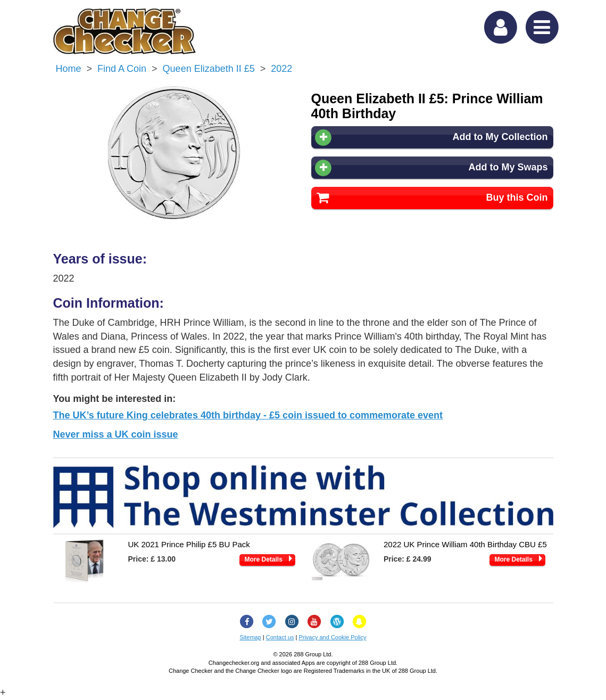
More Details (264, 559)
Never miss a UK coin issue (116, 434)
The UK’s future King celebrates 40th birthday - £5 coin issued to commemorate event (248, 415)
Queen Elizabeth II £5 (209, 69)
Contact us (280, 637)
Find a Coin (122, 69)
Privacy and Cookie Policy (332, 637)
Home (69, 69)
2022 (281, 69)
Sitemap (250, 637)
